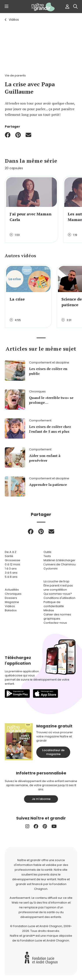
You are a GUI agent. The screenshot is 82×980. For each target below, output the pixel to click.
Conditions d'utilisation (59, 598)
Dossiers (11, 598)
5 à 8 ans (11, 577)
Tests (47, 556)
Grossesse (12, 560)
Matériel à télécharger (59, 560)
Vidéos (14, 20)
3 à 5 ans (11, 573)
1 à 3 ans (11, 569)
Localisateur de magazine (53, 752)
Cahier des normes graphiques (57, 617)
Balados (11, 610)
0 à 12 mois (12, 564)
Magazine (12, 602)
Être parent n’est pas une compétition (58, 588)
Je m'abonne (41, 799)
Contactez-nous (55, 623)
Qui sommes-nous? (58, 594)
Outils (47, 552)
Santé (9, 556)
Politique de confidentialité (54, 604)
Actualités (12, 590)
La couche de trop (56, 581)
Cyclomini (51, 569)
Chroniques (13, 594)
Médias (49, 610)
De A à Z (11, 552)
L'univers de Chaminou (60, 564)
